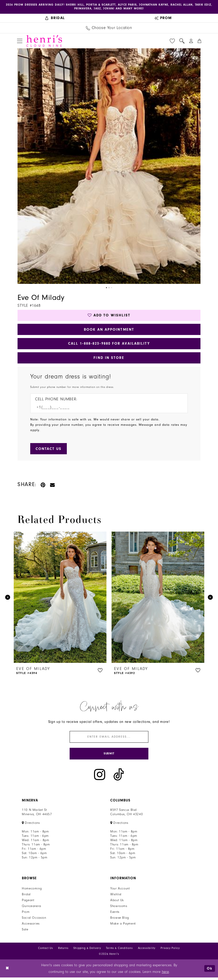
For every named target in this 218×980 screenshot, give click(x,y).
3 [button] (112, 288)
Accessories (31, 926)
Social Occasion (34, 920)
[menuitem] (55, 18)
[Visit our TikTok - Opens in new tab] (119, 777)
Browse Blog (120, 920)
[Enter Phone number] (106, 409)
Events (115, 915)
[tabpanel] (109, 167)
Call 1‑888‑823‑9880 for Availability (109, 345)
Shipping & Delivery (87, 951)
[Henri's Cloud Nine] (44, 41)
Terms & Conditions (119, 951)
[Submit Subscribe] (109, 756)
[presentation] (60, 599)
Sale (25, 932)
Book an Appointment (109, 330)
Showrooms (119, 909)
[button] (20, 41)
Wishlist (116, 897)
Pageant (28, 903)
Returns (63, 951)
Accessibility (147, 951)
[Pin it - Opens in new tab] (43, 486)
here (165, 974)
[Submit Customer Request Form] (49, 451)
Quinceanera (32, 909)
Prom (26, 915)
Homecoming (32, 891)
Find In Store (109, 359)
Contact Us (46, 951)
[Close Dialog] (7, 971)
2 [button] (109, 288)
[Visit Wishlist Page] (172, 41)
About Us (117, 903)
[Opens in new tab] (31, 826)
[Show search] (182, 41)
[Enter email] (109, 739)
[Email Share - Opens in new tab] (53, 486)
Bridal (26, 897)
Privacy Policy (170, 951)
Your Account (120, 891)
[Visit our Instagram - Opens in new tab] (100, 777)
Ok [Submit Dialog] (210, 971)
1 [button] (106, 288)
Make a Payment (123, 926)
